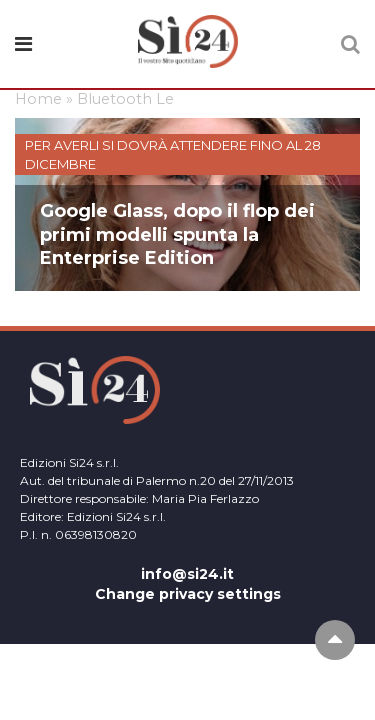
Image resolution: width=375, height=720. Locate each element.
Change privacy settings (188, 594)
